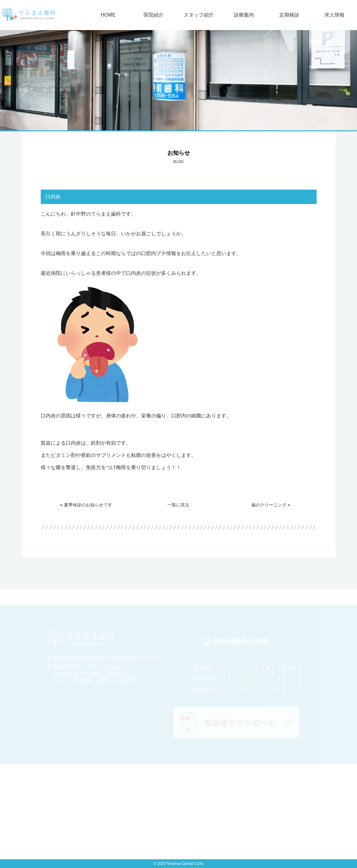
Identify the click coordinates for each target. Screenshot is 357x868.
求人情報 (334, 15)
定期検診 (289, 15)
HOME (108, 15)
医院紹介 (154, 15)
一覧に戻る (178, 505)
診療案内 (244, 15)
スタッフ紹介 (199, 15)
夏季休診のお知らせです (88, 505)
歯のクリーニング (269, 505)
